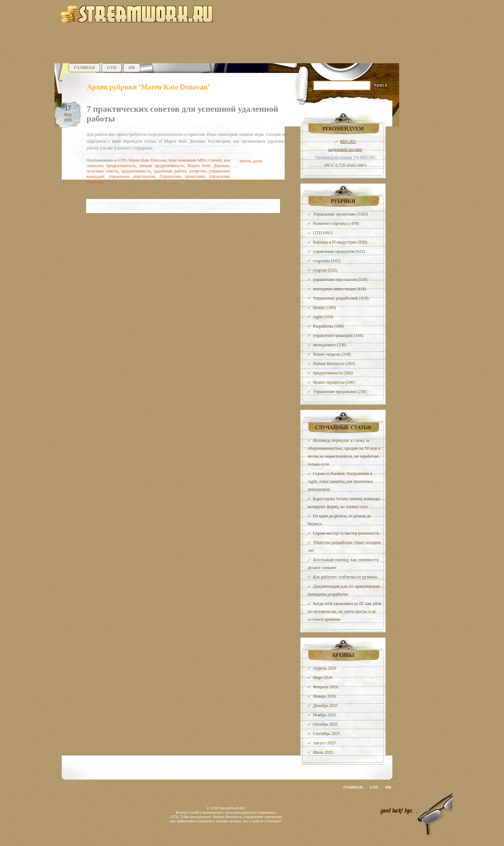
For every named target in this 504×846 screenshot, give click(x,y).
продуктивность (136, 171)
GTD (112, 68)
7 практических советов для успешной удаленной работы (182, 114)
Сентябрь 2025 (326, 734)
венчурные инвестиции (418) (340, 289)
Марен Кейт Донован (208, 166)
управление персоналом (132, 176)
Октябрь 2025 (326, 724)
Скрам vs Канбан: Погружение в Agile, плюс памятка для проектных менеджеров (340, 481)
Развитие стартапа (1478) (336, 223)
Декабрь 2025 (325, 706)
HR (132, 68)
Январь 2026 (325, 696)
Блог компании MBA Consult (195, 160)
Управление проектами (182, 176)
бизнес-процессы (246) (334, 382)
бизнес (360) (325, 308)
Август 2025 (324, 743)
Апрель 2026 (325, 668)
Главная (84, 68)
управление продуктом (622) (339, 251)
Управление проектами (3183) (340, 214)
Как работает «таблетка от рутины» (346, 577)
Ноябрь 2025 (325, 715)
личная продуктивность (162, 166)
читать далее (251, 161)
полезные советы (102, 171)
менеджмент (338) (330, 345)
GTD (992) (323, 233)
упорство (198, 171)
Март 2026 (323, 678)
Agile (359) (323, 317)
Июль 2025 (323, 752)
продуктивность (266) (333, 373)
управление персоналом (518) (340, 279)
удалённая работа (170, 171)
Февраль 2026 (326, 687)
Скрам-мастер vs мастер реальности (346, 533)
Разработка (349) (328, 326)
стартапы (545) (327, 261)
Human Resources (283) (334, 364)
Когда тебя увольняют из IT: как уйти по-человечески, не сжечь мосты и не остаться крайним (344, 611)
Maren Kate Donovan (147, 160)
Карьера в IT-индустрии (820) (340, 242)
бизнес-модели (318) (332, 354)
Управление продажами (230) (340, 392)
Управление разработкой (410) (341, 298)
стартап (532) (325, 270)
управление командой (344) (338, 336)
